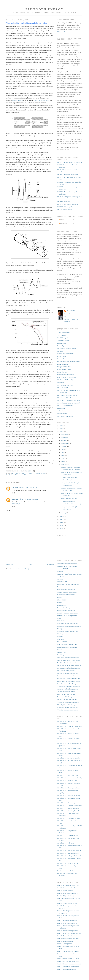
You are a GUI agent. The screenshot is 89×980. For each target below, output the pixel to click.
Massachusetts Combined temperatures (69, 626)
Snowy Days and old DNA (69, 498)
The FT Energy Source (64, 338)
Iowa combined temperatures (66, 608)
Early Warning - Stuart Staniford (67, 377)
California (60, 571)
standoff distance (21, 475)
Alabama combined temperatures (67, 564)
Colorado (60, 579)
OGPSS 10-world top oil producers (68, 175)
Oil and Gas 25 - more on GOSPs (67, 780)
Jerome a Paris (62, 359)
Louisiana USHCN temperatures (67, 616)
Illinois (59, 597)
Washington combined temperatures (68, 702)
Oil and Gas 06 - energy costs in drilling (69, 850)
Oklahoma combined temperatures (68, 673)
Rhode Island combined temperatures (68, 681)
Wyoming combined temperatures (67, 710)
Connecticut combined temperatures (68, 584)
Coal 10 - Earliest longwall (65, 941)
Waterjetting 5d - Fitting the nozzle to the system (27, 23)
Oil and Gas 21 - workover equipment (69, 795)
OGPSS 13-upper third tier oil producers (69, 162)
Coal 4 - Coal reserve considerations (68, 961)
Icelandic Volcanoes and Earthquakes (68, 362)
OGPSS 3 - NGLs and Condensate (68, 204)
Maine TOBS (61, 621)
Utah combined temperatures (66, 694)
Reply (14, 493)
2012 (61, 516)
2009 (61, 525)
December (65, 435)
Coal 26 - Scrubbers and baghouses (68, 888)
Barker (15, 473)
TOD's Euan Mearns (63, 333)
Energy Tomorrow (63, 364)
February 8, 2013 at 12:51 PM (28, 487)
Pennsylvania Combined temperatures (69, 679)
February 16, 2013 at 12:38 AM (28, 499)
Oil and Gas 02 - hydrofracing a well (68, 863)
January (64, 513)
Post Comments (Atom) (22, 569)
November (65, 438)
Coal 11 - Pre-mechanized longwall (68, 938)
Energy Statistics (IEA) (64, 367)
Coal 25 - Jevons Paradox (65, 891)
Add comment (12, 511)
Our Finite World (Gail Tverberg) (67, 348)
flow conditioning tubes (42, 100)
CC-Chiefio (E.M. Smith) (65, 380)
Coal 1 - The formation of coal (66, 969)
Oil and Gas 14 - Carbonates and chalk (69, 818)
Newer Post (10, 564)
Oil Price (60, 351)
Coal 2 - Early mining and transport (68, 967)
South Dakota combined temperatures (69, 686)
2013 (61, 432)
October (64, 441)
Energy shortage (62, 372)
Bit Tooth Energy (45, 9)
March (64, 461)
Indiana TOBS (62, 605)
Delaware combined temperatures (67, 587)
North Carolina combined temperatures (69, 665)
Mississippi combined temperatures (68, 634)
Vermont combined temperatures (67, 697)
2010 (61, 522)
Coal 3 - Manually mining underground (69, 964)
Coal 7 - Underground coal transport (68, 951)
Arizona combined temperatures (67, 566)
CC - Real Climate (63, 388)
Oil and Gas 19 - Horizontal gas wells (69, 803)
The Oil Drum (62, 335)
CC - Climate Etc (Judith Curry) (67, 395)
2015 (61, 426)
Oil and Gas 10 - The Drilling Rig (67, 835)
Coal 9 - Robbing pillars (65, 944)
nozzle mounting (25, 473)
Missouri (60, 637)
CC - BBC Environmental (65, 406)
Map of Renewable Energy (65, 354)
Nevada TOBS (62, 652)
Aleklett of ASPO (63, 413)
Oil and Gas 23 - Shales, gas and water (69, 788)
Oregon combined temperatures (67, 676)
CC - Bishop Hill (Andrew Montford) (69, 403)
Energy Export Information (65, 375)
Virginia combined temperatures (67, 699)
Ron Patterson (61, 343)
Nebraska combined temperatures (67, 647)
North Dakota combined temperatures (69, 668)
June (63, 453)
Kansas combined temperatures (67, 610)
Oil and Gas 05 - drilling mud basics (68, 853)
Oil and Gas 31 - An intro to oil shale (68, 758)
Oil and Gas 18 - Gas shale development (69, 806)
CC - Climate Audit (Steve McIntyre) (68, 400)
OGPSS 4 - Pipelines (64, 202)
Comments (63, 224)
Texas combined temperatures (66, 692)
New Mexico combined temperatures (68, 660)
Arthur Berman (62, 411)
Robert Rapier (61, 346)
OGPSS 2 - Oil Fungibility (65, 207)
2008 (61, 528)
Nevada (60, 650)
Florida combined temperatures (67, 589)
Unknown (15, 487)
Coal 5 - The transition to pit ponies (68, 959)
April (63, 458)
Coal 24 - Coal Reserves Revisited (68, 893)
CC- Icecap (61, 382)
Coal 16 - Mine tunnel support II (67, 923)
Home (30, 564)
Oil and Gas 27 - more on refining (68, 775)
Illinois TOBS (61, 600)
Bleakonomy (61, 408)
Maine (59, 618)
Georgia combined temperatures (67, 592)
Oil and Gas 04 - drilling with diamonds (69, 856)
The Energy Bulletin (63, 341)
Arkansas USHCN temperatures (67, 569)
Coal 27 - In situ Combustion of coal (68, 885)
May (63, 456)
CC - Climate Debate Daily (65, 398)
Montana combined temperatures (67, 644)
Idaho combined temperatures (66, 595)
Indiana (60, 602)
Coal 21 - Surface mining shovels (67, 903)
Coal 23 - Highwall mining (65, 896)
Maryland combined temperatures (67, 623)
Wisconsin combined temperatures (68, 707)
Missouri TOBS (62, 642)
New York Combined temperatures (68, 663)
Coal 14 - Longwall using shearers (68, 931)
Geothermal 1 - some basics (66, 871)
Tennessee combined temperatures (68, 689)
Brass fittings (16, 504)
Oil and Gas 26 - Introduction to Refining (70, 778)
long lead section (17, 100)
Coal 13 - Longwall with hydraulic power (70, 933)
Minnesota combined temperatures (68, 631)
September (65, 444)
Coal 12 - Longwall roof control (67, 936)
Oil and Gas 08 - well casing (66, 843)
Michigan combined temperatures (67, 629)
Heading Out (72, 311)
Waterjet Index (62, 32)
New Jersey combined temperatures (68, 658)
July (63, 450)
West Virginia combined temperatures (69, 705)
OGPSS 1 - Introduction (64, 209)
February (64, 464)
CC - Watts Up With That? (65, 385)
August (64, 447)
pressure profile (40, 473)
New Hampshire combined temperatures (69, 655)
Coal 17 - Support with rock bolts (67, 921)
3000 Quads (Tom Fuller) (65, 416)
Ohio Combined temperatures (66, 671)
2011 (61, 519)
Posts (61, 220)
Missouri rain (61, 639)
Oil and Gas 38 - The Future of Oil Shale (70, 726)
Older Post (51, 564)
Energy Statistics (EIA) (64, 369)
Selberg (9, 475)
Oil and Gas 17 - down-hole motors (68, 808)
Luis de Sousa (61, 356)
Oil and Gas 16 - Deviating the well (68, 811)
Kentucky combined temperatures (67, 613)
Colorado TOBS (62, 582)
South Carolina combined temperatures (69, 684)
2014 (61, 429)
